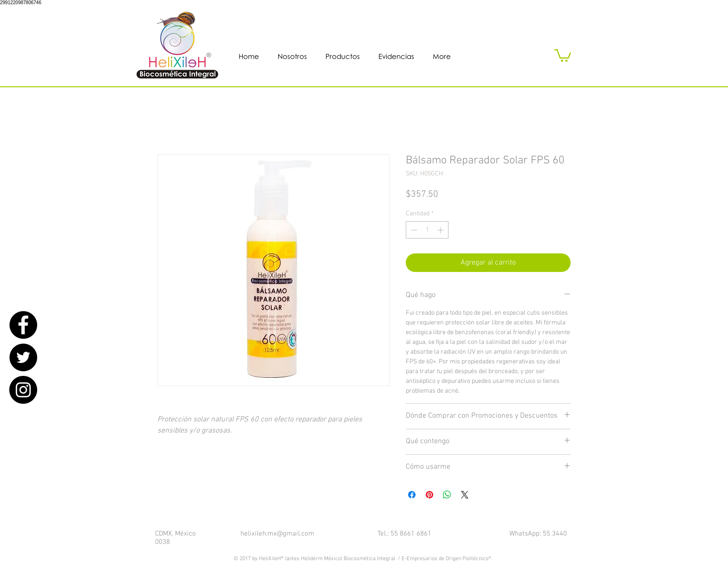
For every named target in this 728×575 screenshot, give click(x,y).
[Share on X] (465, 495)
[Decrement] (413, 230)
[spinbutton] (427, 230)
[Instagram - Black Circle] (23, 390)
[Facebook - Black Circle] (23, 325)
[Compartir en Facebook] (412, 495)
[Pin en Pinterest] (429, 495)
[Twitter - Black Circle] (23, 357)
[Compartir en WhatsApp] (447, 495)
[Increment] (441, 230)
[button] (563, 55)
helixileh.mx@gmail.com (277, 534)
